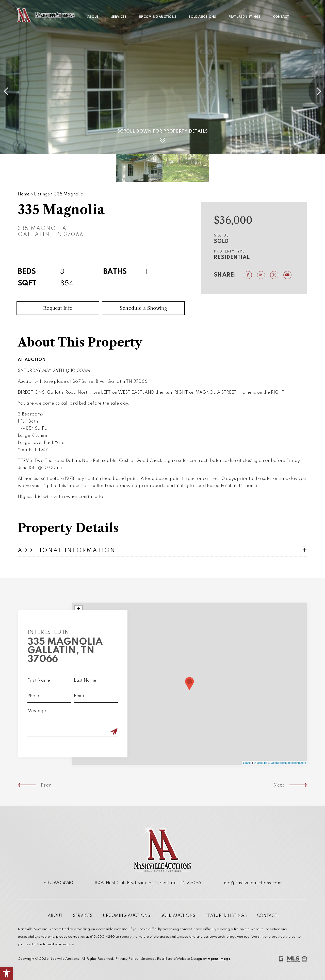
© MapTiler (261, 763)
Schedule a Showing (143, 320)
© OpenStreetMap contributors (287, 763)
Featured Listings (245, 17)
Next (302, 785)
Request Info (58, 320)
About (93, 17)
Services (119, 17)
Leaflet (247, 763)
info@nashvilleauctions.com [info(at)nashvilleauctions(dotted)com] (252, 883)
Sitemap (148, 959)
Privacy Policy (127, 959)
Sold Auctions (202, 17)
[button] (7, 973)
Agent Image (219, 959)
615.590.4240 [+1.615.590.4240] (59, 883)
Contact (281, 17)
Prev (23, 785)
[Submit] (103, 732)
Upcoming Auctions (158, 17)
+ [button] (79, 609)
